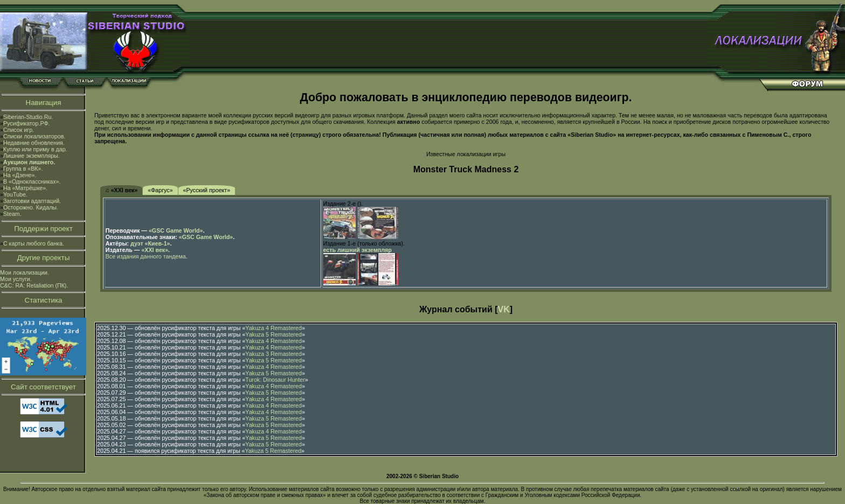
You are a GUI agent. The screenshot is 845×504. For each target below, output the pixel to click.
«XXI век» (155, 250)
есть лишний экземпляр (358, 250)
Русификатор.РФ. (27, 123)
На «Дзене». (20, 175)
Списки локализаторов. (34, 136)
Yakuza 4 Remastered (273, 328)
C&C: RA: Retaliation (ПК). (34, 285)
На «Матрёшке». (25, 188)
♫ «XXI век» (122, 190)
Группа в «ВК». (23, 169)
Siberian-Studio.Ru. (28, 117)
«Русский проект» (207, 190)
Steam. (12, 214)
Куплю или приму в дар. (35, 149)
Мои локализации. (25, 272)
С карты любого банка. (34, 243)
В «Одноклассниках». (32, 181)
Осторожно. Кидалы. (31, 207)
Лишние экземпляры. (32, 156)
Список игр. (19, 130)
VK (504, 309)
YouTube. (15, 194)
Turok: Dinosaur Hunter (275, 380)
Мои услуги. (16, 279)
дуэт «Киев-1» (150, 243)
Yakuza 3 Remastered (273, 354)
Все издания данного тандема (146, 256)
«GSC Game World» (176, 230)
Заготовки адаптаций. (32, 201)
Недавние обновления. (34, 143)
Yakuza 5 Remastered (273, 334)
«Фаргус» (160, 190)
